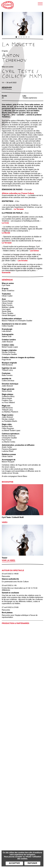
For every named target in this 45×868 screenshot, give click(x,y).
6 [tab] (29, 37)
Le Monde (6, 233)
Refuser (32, 863)
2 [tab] (19, 37)
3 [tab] (21, 37)
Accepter (14, 863)
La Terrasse (7, 243)
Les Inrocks (23, 261)
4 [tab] (24, 37)
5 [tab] (26, 37)
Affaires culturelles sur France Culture (18, 193)
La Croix (5, 223)
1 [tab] (16, 37)
